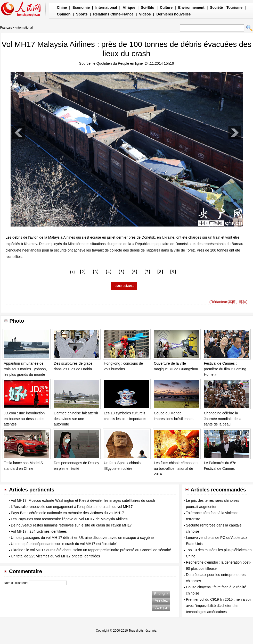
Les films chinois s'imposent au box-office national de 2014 (176, 468)
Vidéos (145, 14)
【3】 (96, 272)
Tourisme (234, 7)
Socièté (216, 7)
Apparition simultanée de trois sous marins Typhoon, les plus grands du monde (25, 369)
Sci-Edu (148, 7)
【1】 (72, 272)
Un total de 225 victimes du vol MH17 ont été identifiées (55, 556)
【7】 (147, 272)
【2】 (83, 272)
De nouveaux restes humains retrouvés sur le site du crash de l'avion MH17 (71, 525)
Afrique (129, 7)
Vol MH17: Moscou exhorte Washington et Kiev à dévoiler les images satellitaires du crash (83, 500)
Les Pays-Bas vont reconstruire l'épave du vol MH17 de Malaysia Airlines (69, 519)
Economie (81, 7)
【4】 (109, 272)
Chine (62, 7)
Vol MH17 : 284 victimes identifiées (39, 531)
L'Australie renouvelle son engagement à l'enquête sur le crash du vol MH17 (72, 507)
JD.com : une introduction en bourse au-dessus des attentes (24, 419)
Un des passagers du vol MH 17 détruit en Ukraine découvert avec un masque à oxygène (82, 538)
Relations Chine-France (113, 14)
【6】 (134, 272)
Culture (166, 7)
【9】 (173, 272)
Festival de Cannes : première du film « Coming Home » (225, 369)
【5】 (121, 272)
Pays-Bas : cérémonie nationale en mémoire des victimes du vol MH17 (67, 513)
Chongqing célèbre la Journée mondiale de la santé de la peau (223, 419)
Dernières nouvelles (174, 14)
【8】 (160, 272)
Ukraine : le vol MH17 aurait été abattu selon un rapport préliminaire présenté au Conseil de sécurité (91, 550)
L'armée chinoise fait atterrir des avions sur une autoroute (76, 419)
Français (6, 28)
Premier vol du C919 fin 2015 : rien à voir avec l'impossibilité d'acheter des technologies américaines (219, 606)
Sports (82, 14)
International (106, 7)
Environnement (191, 7)
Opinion (64, 14)
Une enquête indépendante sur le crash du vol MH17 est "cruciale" (64, 544)
